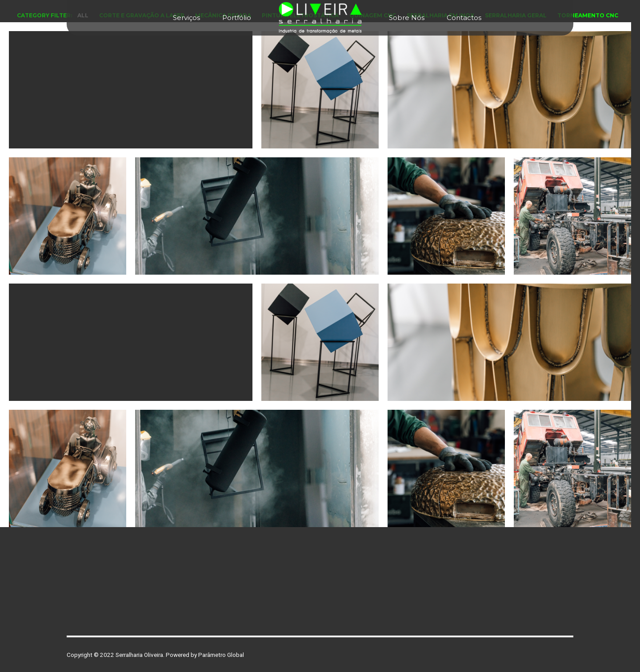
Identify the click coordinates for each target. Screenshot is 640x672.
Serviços (186, 18)
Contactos (464, 18)
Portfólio (237, 18)
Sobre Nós (407, 18)
